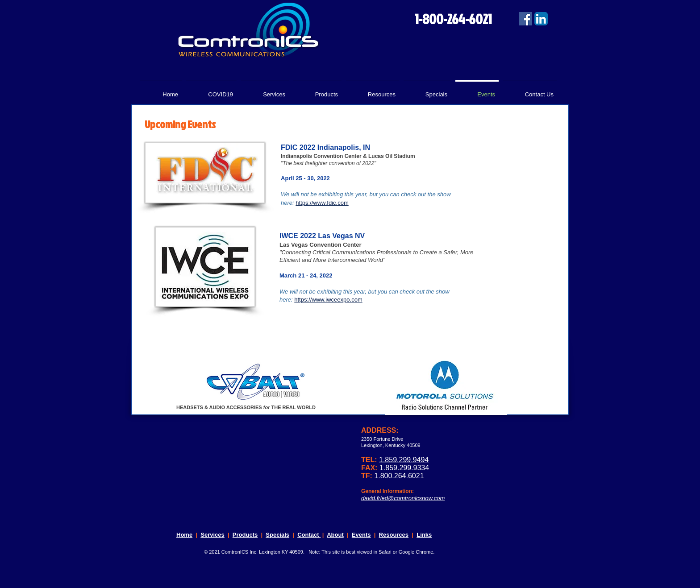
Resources (394, 535)
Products (245, 535)
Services (212, 535)
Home (184, 535)
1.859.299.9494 (404, 460)
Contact (309, 535)
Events (361, 535)
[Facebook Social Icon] (525, 19)
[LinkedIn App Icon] (541, 19)
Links (424, 535)
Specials (277, 535)
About (335, 535)
